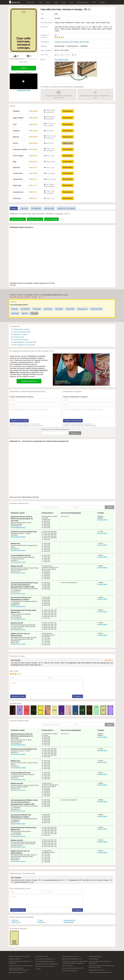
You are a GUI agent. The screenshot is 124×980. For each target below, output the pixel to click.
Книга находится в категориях (24, 345)
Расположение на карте (18, 527)
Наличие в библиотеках (22, 332)
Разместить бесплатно (73, 421)
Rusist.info (16, 2)
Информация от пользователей (25, 342)
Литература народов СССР (70, 956)
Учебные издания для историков (19, 956)
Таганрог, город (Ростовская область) (21, 966)
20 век (63, 2)
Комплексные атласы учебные (45, 966)
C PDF (94, 2)
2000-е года (16, 922)
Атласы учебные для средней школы (47, 964)
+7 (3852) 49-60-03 (102, 623)
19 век (56, 2)
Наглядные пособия (42, 956)
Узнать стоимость (35, 219)
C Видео (102, 2)
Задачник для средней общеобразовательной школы (19, 969)
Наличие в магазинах (21, 340)
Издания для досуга (95, 956)
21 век (71, 2)
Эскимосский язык (15, 959)
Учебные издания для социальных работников (100, 962)
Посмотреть (68, 111)
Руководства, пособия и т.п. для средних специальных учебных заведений (75, 962)
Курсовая (65, 42)
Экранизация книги (24, 82)
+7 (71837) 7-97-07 (102, 531)
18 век (48, 2)
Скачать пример (51, 219)
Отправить (78, 696)
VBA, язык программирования (45, 961)
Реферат (58, 42)
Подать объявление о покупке (22, 397)
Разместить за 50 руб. (19, 421)
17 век (40, 2)
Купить (23, 68)
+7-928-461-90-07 (102, 555)
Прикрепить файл (18, 696)
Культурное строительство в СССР (73, 968)
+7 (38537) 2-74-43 (102, 610)
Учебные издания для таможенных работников (20, 962)
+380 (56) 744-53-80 (103, 518)
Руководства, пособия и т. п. (97, 970)
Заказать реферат (18, 219)
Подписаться (75, 433)
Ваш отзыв (14, 671)
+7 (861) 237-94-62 (102, 633)
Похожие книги (18, 337)
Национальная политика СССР (45, 959)
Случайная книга (83, 2)
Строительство (69, 920)
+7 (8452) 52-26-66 (102, 566)
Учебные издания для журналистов (100, 972)
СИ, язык (38, 969)
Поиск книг (31, 2)
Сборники (41, 922)
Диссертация (84, 42)
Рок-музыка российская (70, 971)
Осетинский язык (67, 966)
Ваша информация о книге (20, 888)
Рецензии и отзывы (20, 334)
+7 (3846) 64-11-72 (102, 582)
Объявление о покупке (21, 329)
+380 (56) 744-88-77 (103, 516)
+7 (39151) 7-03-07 (102, 543)
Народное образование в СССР (72, 959)
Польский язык (93, 959)
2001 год (15, 920)
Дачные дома (69, 922)
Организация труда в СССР (17, 972)
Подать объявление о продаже (75, 397)
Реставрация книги (61, 59)
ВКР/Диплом (74, 42)
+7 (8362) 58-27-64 (102, 597)
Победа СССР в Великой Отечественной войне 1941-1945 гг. (101, 967)
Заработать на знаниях (66, 208)
